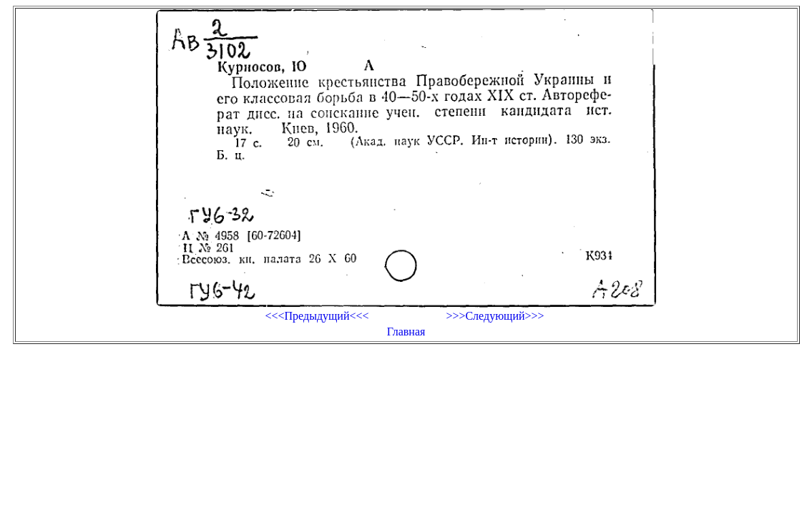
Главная (406, 332)
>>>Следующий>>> (495, 316)
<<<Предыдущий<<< (317, 316)
